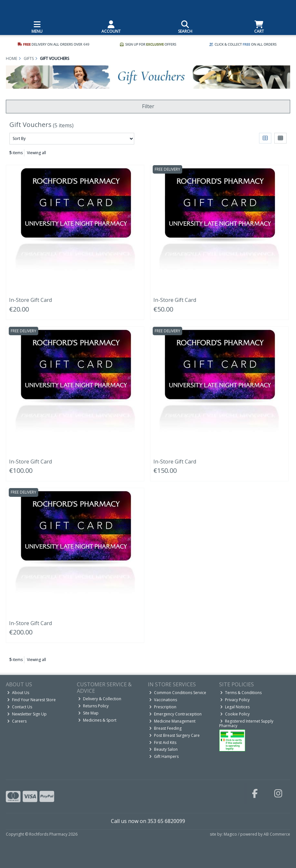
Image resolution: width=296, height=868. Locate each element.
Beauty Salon (163, 749)
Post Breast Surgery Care (174, 735)
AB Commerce (277, 834)
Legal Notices (235, 707)
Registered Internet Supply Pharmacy (246, 723)
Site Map (88, 713)
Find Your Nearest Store (31, 700)
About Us (18, 693)
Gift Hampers (164, 756)
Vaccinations (163, 700)
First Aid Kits (163, 742)
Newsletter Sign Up (27, 714)
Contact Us (20, 707)
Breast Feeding (165, 728)
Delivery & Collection (100, 699)
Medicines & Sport (97, 720)
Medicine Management (172, 721)
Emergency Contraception (175, 714)
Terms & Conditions (241, 693)
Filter (148, 106)
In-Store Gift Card (30, 300)
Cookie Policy (235, 714)
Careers (17, 721)
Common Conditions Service (178, 693)
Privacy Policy (235, 700)
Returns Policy (93, 706)
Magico (230, 834)
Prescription (163, 707)
